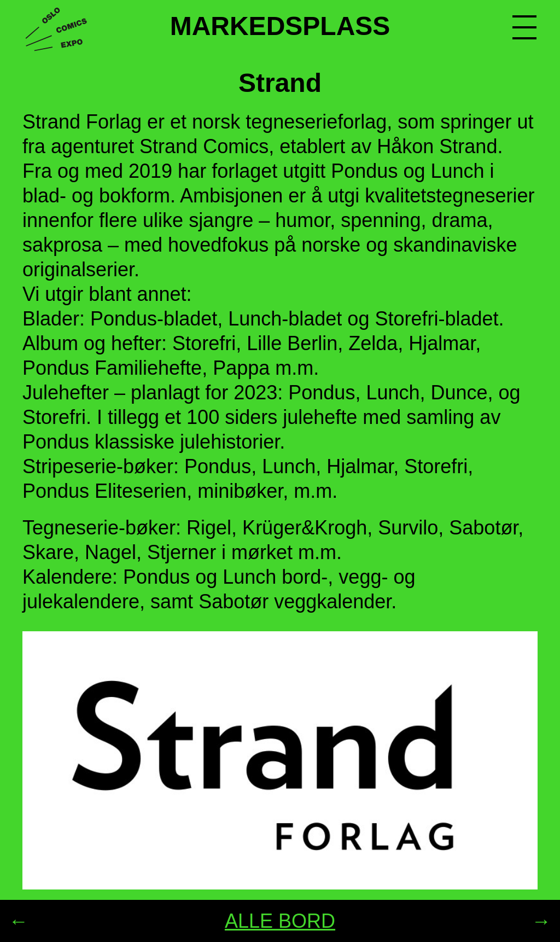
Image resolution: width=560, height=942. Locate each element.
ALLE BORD (280, 921)
